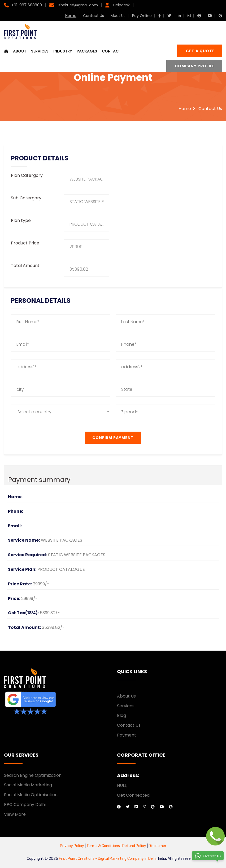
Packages (87, 52)
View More (15, 814)
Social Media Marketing (28, 785)
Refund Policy (134, 846)
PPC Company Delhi (25, 805)
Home (71, 16)
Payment (127, 735)
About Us (126, 696)
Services (40, 52)
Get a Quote (200, 51)
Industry (63, 52)
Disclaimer (157, 846)
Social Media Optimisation (31, 795)
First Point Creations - (78, 859)
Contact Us (94, 16)
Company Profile (195, 67)
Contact (111, 52)
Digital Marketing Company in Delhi (127, 859)
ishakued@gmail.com (77, 5)
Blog (121, 715)
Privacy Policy (72, 846)
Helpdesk (121, 5)
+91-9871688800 (27, 5)
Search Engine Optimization (33, 775)
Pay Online (142, 16)
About (20, 52)
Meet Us (118, 16)
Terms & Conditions (104, 846)
